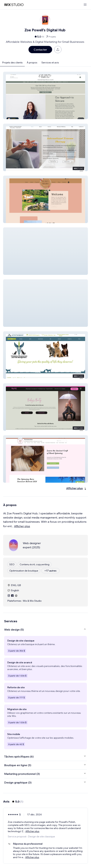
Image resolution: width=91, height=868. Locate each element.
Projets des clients (12, 63)
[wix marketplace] (14, 5)
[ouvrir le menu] (85, 5)
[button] (45, 95)
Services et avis (50, 63)
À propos (32, 63)
